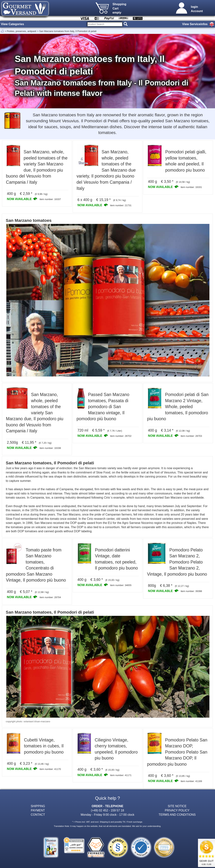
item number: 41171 (121, 775)
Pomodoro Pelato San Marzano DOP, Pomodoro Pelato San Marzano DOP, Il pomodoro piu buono (177, 752)
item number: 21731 (121, 205)
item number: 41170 (50, 769)
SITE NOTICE (177, 806)
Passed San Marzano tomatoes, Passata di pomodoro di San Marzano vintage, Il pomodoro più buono (103, 407)
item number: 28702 (121, 436)
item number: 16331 (191, 187)
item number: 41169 (191, 781)
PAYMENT (38, 810)
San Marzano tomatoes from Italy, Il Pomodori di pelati (68, 31)
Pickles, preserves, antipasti (21, 31)
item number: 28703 (191, 436)
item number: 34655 (121, 585)
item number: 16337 (50, 199)
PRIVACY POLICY (177, 810)
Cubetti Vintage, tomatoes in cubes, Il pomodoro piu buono (44, 746)
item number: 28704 (50, 597)
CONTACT (38, 815)
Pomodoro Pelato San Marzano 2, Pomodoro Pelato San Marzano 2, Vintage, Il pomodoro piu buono (177, 562)
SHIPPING (38, 806)
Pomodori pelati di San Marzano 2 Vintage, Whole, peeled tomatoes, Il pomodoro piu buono (178, 407)
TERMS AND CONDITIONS (177, 815)
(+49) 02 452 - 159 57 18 (108, 810)
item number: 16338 (50, 448)
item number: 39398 (191, 591)
